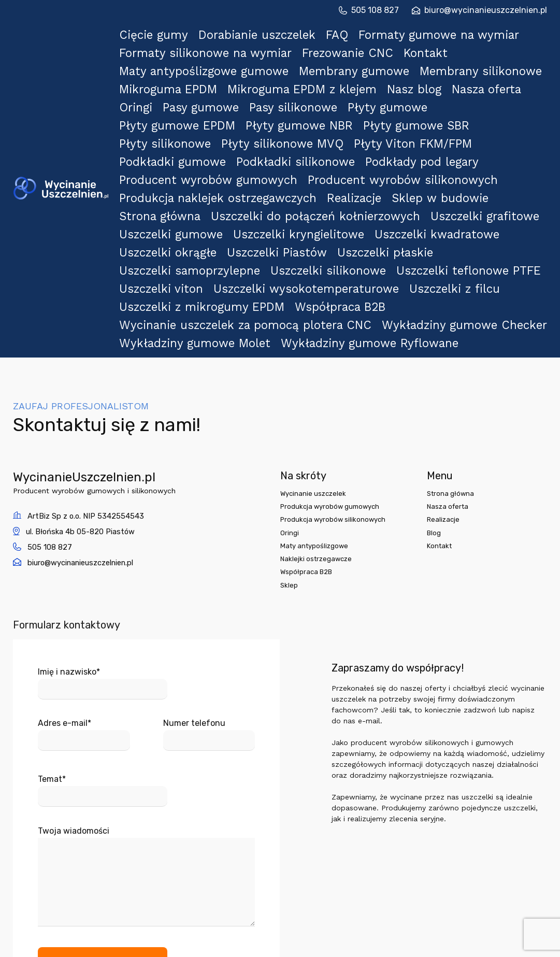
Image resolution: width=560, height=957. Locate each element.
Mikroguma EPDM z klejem (307, 63)
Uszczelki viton (173, 183)
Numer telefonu (209, 608)
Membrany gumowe (349, 53)
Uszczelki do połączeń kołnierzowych (320, 140)
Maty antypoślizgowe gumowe (207, 53)
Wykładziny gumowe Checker (438, 205)
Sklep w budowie (442, 129)
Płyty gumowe (422, 74)
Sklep (289, 461)
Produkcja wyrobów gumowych (332, 377)
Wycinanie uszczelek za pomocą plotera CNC (241, 205)
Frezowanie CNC (343, 42)
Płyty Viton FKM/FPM (419, 96)
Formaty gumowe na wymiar (462, 31)
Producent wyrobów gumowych (210, 118)
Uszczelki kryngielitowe (306, 151)
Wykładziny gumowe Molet (200, 216)
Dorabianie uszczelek (271, 31)
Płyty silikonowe (176, 96)
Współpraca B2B (338, 194)
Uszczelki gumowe (181, 151)
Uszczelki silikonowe (330, 172)
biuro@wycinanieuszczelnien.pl (479, 10)
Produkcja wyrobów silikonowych (335, 391)
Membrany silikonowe (472, 53)
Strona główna (173, 140)
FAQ (358, 31)
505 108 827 (369, 10)
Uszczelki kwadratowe (439, 151)
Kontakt (428, 42)
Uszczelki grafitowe (478, 140)
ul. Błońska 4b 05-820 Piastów (85, 401)
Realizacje (351, 129)
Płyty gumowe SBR (422, 85)
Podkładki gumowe (182, 107)
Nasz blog (419, 63)
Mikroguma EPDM (178, 63)
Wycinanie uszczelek (315, 363)
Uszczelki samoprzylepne (196, 172)
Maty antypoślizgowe (316, 419)
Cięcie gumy (167, 31)
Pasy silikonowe (324, 74)
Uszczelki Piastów (289, 161)
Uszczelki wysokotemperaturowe (312, 183)
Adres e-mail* (84, 608)
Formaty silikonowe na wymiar (208, 42)
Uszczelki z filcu (453, 183)
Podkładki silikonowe (302, 107)
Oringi (153, 74)
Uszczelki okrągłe (179, 161)
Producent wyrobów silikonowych (386, 118)
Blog (438, 405)
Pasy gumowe (227, 74)
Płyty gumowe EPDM (186, 85)
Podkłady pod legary (425, 107)
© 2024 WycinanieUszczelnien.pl (280, 946)
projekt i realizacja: (467, 946)
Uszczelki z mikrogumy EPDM (205, 194)
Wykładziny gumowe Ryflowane (361, 216)
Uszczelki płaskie (399, 161)
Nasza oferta (500, 63)
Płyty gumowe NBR (306, 85)
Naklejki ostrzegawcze (318, 433)
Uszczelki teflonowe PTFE (465, 172)
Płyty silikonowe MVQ (292, 96)
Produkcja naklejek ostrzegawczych (219, 129)
